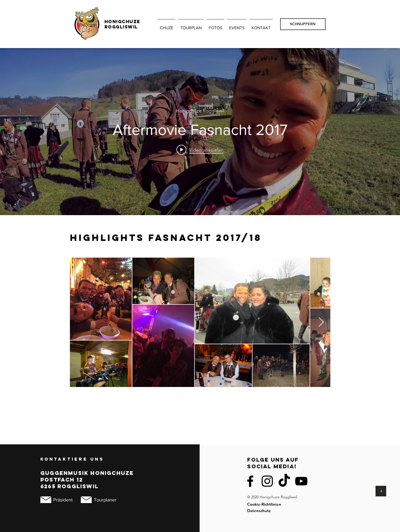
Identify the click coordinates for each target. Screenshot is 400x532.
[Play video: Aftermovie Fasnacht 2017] (200, 150)
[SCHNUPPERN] (303, 24)
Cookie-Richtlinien (264, 504)
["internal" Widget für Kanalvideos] (200, 132)
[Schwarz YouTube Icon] (301, 481)
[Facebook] (250, 481)
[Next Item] (321, 322)
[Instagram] (267, 481)
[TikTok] (284, 481)
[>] (381, 491)
